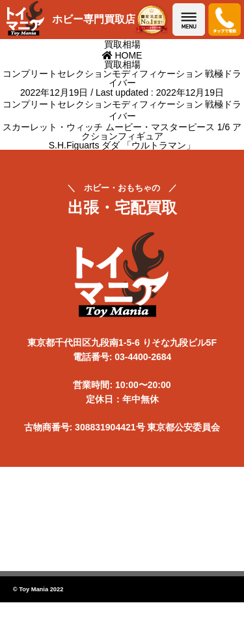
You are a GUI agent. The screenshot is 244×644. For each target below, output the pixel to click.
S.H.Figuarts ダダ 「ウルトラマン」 (122, 145)
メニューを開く (189, 20)
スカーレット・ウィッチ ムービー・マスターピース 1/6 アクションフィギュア (122, 132)
